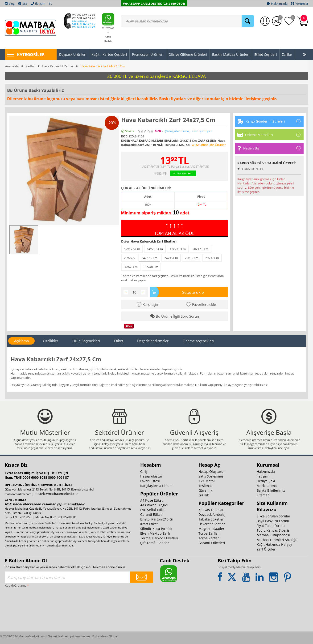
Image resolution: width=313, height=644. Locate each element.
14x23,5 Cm (155, 249)
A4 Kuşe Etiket (151, 501)
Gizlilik (204, 495)
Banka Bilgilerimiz (271, 491)
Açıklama (21, 341)
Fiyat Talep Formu (271, 526)
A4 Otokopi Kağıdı (154, 505)
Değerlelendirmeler (153, 341)
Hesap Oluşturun (212, 472)
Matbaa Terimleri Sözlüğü (277, 540)
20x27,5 (129, 258)
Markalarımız (267, 486)
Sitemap (263, 495)
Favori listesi (150, 481)
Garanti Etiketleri (212, 543)
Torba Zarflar (209, 534)
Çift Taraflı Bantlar (155, 543)
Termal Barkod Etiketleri (159, 538)
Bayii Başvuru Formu (273, 521)
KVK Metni (207, 481)
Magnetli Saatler (211, 529)
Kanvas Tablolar (211, 510)
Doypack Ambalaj (212, 515)
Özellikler (51, 341)
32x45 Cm (131, 267)
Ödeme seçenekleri (198, 341)
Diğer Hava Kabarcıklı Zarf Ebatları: (149, 241)
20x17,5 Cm (201, 249)
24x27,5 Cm (149, 258)
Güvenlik (205, 491)
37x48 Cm (151, 267)
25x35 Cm (192, 258)
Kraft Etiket (149, 524)
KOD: (125, 136)
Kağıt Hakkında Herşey (274, 545)
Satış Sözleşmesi (211, 476)
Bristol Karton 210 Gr (157, 519)
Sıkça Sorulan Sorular (274, 516)
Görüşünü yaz (202, 131)
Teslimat (205, 486)
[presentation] (24, 606)
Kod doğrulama (16, 586)
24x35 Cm (171, 258)
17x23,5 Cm (178, 249)
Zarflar (30, 66)
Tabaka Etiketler (211, 519)
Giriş (144, 472)
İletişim (262, 476)
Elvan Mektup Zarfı (155, 534)
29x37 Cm (212, 258)
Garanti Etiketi (151, 515)
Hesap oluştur (151, 476)
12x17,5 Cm (132, 249)
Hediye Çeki (266, 481)
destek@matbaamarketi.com (57, 494)
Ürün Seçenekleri (86, 341)
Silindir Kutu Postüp (156, 529)
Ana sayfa (12, 66)
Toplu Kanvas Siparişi (274, 531)
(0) (178, 131)
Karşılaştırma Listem (156, 486)
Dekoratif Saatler (212, 524)
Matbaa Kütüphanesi (273, 535)
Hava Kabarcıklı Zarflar (58, 66)
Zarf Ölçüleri (267, 549)
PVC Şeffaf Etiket (153, 510)
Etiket (119, 341)
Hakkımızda (266, 472)
